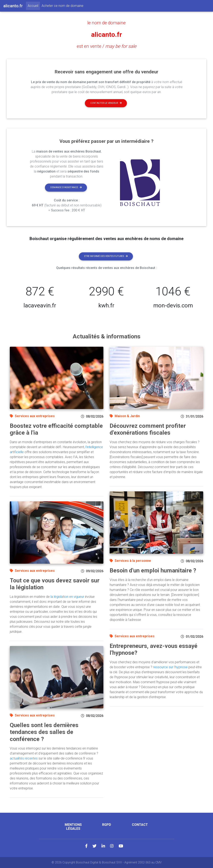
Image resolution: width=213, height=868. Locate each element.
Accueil (34, 5)
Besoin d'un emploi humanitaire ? (153, 570)
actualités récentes (24, 758)
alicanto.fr (106, 35)
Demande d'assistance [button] (66, 187)
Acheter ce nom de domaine (63, 6)
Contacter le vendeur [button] (106, 103)
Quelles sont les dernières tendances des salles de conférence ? (44, 732)
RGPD (107, 825)
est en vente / (107, 46)
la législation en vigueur (67, 597)
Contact (140, 825)
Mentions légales (73, 827)
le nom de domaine (106, 23)
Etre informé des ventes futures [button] (106, 256)
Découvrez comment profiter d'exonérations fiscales (148, 429)
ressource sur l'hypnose (170, 667)
